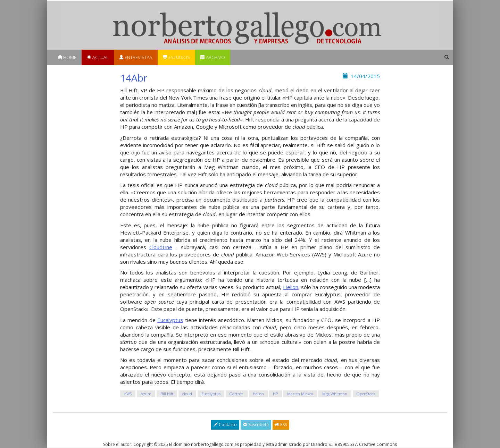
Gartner (236, 394)
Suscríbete (256, 425)
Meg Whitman (335, 394)
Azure (146, 394)
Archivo (213, 57)
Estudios (176, 57)
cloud (187, 394)
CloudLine (161, 247)
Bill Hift (167, 394)
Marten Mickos (300, 394)
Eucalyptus (170, 320)
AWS (128, 394)
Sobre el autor (117, 444)
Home (67, 57)
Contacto (225, 425)
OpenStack (366, 394)
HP (275, 394)
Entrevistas (136, 57)
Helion (291, 287)
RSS (281, 425)
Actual (98, 57)
